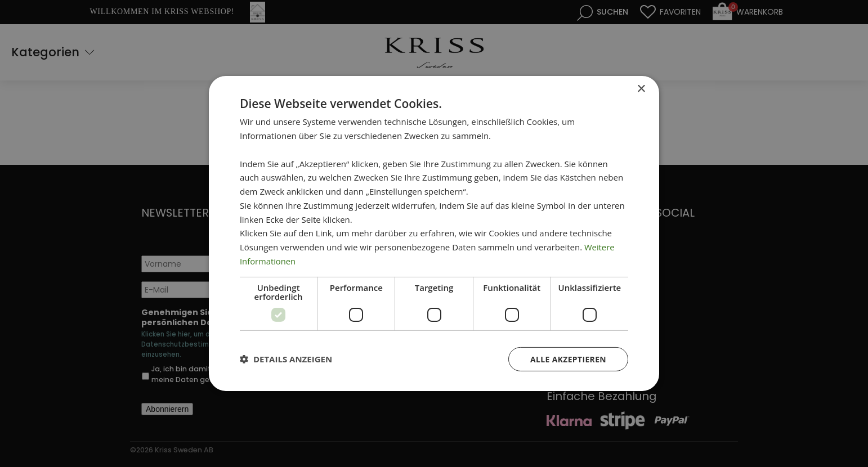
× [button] (641, 89)
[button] (286, 359)
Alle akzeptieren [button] (568, 359)
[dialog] (434, 234)
